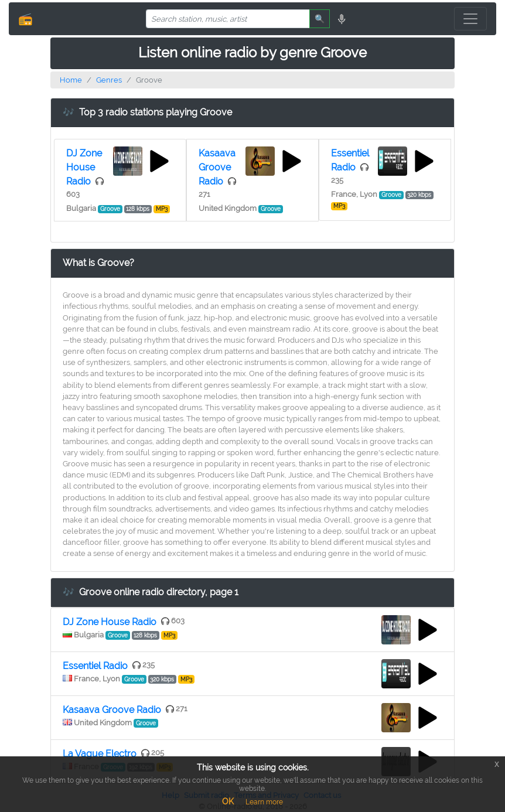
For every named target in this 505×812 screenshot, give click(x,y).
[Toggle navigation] (470, 19)
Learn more (264, 802)
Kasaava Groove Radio (217, 167)
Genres (109, 80)
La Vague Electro (100, 754)
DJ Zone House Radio (84, 167)
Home (71, 80)
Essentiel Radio (95, 666)
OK (228, 801)
